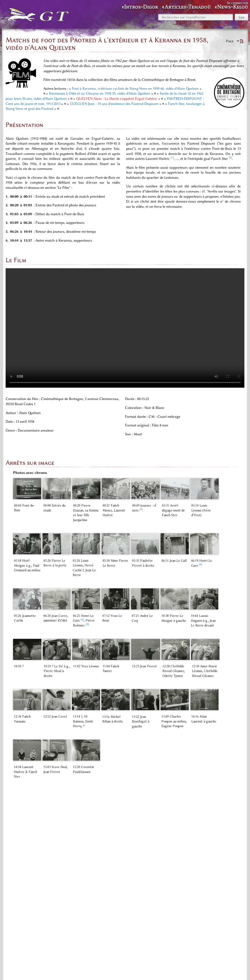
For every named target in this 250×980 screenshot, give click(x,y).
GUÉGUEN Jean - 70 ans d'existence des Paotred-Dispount (114, 104)
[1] (172, 157)
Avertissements (170, 971)
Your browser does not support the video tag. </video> (125, 328)
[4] (212, 564)
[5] (81, 622)
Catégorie (19, 947)
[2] (230, 157)
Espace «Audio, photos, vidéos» (56, 947)
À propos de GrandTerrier (134, 971)
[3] (154, 512)
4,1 (26, 847)
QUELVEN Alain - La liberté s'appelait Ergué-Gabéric (117, 99)
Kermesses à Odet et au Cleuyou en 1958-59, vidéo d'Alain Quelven (100, 93)
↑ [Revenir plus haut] (14, 814)
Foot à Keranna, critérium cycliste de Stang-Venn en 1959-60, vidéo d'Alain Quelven (135, 89)
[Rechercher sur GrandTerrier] (196, 17)
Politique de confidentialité (90, 971)
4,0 (17, 847)
